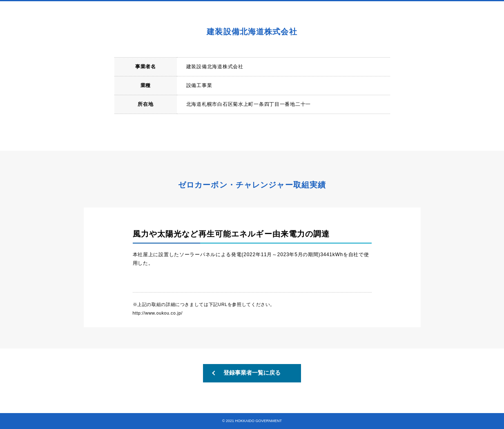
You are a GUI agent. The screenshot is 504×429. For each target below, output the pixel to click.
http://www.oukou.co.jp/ (158, 313)
